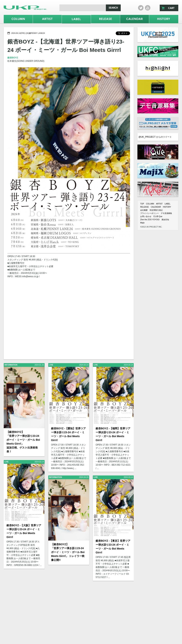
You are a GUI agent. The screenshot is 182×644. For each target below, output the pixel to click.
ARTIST (159, 204)
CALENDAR (156, 207)
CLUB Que (158, 216)
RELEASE (144, 207)
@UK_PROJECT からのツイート (155, 137)
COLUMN (150, 204)
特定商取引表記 (156, 210)
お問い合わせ (146, 216)
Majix (142, 223)
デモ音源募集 (166, 213)
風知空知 (165, 220)
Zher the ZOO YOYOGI (150, 220)
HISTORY (167, 207)
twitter (141, 8)
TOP (142, 204)
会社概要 (144, 210)
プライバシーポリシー (149, 213)
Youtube (148, 8)
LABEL (167, 204)
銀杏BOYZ (13, 58)
